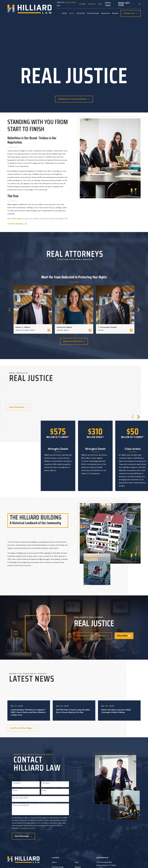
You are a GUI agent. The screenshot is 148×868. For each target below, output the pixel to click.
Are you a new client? (21, 798)
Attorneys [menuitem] (81, 13)
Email (44, 790)
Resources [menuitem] (106, 13)
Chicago (82, 4)
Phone (15, 790)
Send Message (23, 836)
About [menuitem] (72, 13)
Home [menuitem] (64, 13)
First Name (17, 783)
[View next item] (139, 417)
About (54, 862)
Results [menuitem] (115, 13)
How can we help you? (21, 805)
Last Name (46, 783)
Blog (100, 4)
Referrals (92, 4)
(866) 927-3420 (124, 4)
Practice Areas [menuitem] (93, 13)
